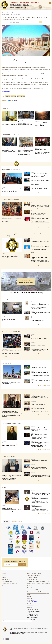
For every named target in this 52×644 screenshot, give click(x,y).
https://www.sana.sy (6, 91)
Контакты (29, 598)
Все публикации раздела (45, 193)
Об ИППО (4, 575)
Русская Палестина (32, 588)
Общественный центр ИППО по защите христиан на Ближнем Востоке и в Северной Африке (38, 593)
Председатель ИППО (7, 582)
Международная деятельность (10, 584)
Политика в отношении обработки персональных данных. (23, 635)
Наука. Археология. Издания (34, 573)
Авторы (29, 596)
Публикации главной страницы (28, 164)
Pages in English (31, 600)
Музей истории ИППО (32, 590)
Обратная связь (31, 619)
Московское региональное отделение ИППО (38, 582)
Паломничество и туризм (33, 575)
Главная (4, 13)
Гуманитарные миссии (33, 580)
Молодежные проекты (33, 577)
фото (18, 96)
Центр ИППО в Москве (33, 610)
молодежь (14, 96)
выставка (23, 96)
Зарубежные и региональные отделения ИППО (38, 584)
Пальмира (8, 96)
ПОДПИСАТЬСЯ (22, 564)
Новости (9, 13)
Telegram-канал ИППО (32, 602)
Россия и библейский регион (9, 586)
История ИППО (6, 580)
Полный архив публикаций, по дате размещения (36, 604)
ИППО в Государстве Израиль (34, 586)
